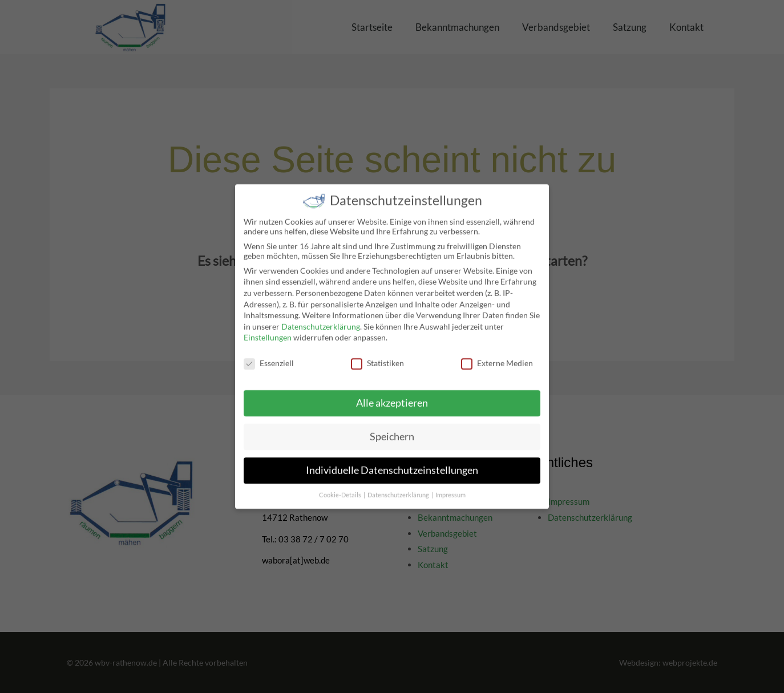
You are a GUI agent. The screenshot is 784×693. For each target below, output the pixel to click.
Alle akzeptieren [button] (392, 396)
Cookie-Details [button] (341, 488)
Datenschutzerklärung (321, 320)
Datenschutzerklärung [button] (399, 488)
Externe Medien (497, 357)
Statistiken (377, 357)
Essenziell (269, 357)
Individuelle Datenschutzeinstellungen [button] (392, 463)
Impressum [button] (450, 488)
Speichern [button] (392, 430)
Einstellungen (268, 331)
